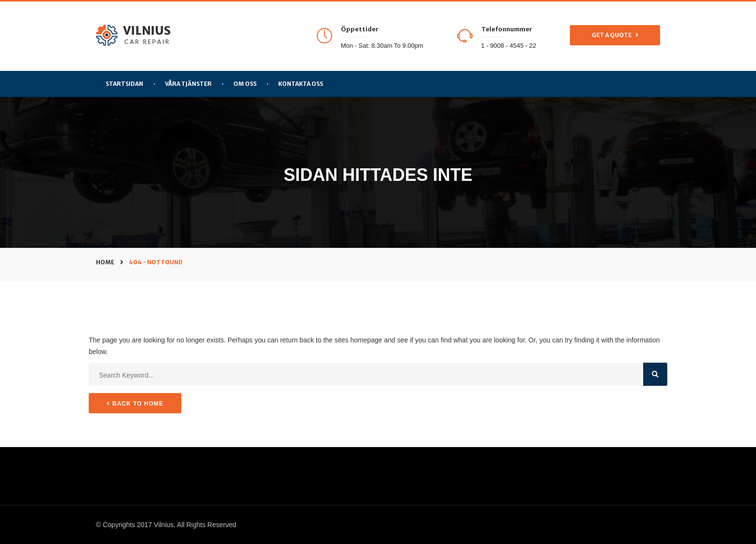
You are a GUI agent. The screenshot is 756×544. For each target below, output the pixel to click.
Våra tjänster (188, 84)
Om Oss (245, 84)
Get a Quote (615, 35)
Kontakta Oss (301, 84)
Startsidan (124, 84)
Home (105, 262)
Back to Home (135, 404)
